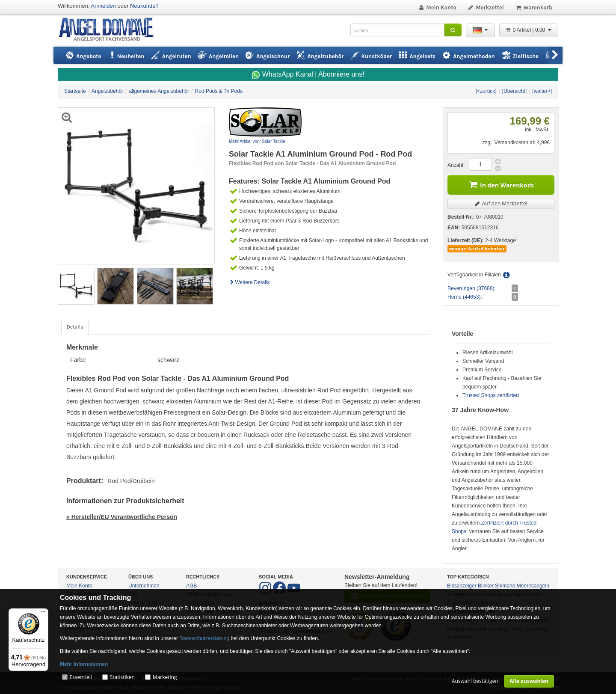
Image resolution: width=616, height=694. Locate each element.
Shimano (505, 586)
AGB (191, 586)
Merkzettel (486, 7)
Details (75, 327)
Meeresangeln (533, 586)
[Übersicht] (514, 91)
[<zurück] (486, 91)
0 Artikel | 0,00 (529, 30)
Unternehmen (144, 586)
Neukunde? (144, 6)
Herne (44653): (465, 297)
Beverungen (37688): (472, 288)
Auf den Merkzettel (501, 203)
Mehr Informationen (84, 664)
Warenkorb (534, 7)
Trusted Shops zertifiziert (491, 395)
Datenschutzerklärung (204, 638)
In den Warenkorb (501, 184)
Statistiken (122, 677)
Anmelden (103, 6)
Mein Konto (437, 7)
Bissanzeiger (462, 586)
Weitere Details (249, 282)
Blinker (486, 586)
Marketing (165, 677)
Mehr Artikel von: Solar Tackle (257, 141)
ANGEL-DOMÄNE (110, 30)
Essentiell (80, 677)
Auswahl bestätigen (475, 681)
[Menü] (43, 614)
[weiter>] (542, 91)
